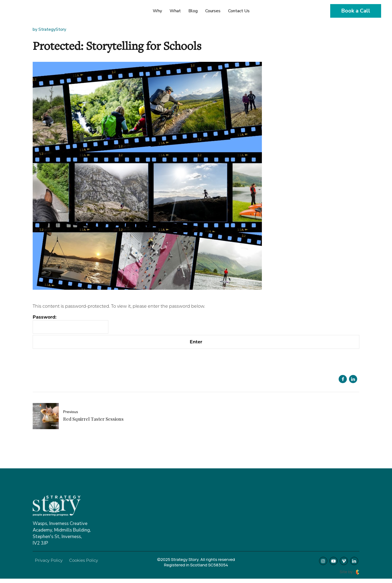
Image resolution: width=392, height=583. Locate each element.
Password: (71, 324)
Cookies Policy (84, 560)
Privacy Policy (49, 560)
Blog (193, 11)
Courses (213, 11)
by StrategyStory (49, 29)
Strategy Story (36, 14)
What (175, 11)
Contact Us (239, 11)
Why (157, 11)
